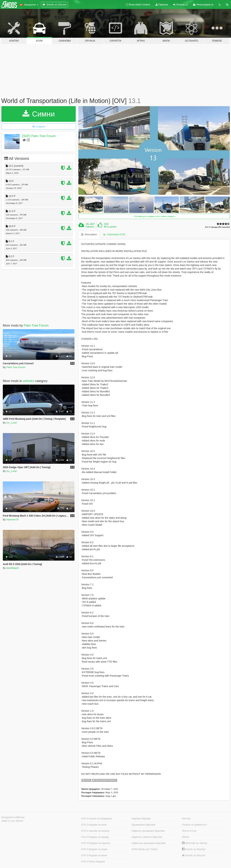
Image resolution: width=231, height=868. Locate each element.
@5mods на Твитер (195, 843)
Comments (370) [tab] (114, 234)
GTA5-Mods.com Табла (145, 849)
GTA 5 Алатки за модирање (97, 819)
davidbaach (13, 568)
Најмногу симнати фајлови (147, 837)
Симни (39, 114)
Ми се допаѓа (110, 227)
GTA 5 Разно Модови (93, 862)
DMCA (186, 837)
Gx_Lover (12, 423)
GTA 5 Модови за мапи (94, 855)
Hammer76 (12, 520)
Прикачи (162, 5)
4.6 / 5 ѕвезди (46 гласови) (217, 227)
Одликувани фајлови (144, 825)
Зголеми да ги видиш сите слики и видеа (154, 216)
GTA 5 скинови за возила (95, 831)
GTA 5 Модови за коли (94, 825)
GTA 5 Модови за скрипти (96, 843)
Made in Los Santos (12, 821)
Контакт (186, 819)
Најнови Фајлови (141, 819)
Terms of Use (189, 831)
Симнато (90, 227)
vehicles (29, 381)
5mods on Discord (194, 855)
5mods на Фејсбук (194, 849)
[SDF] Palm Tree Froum (39, 136)
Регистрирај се (203, 5)
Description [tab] (89, 234)
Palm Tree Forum (36, 325)
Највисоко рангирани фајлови (149, 843)
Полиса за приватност (195, 825)
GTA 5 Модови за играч (94, 849)
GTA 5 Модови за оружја (95, 837)
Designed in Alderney (13, 817)
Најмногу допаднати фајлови (148, 831)
